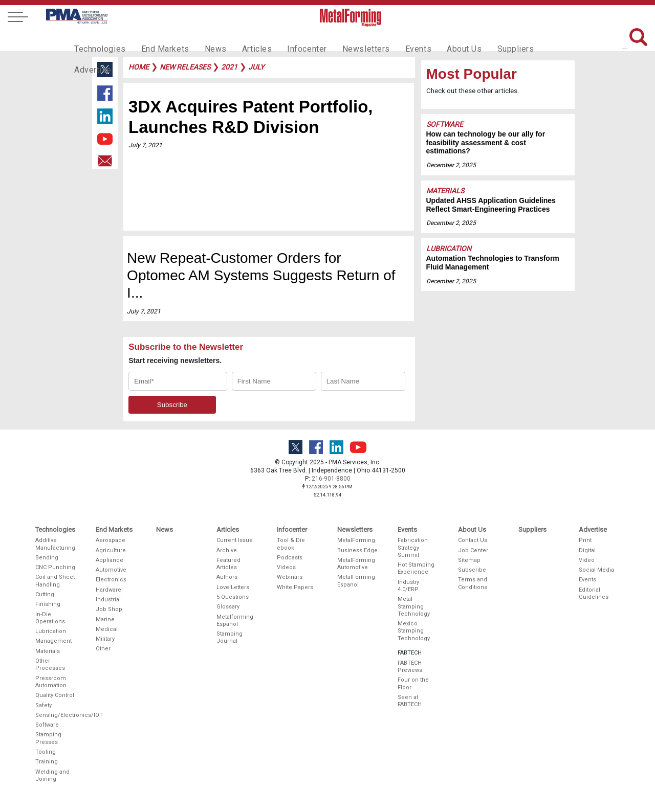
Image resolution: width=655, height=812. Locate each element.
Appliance (110, 560)
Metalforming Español (235, 621)
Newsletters (344, 39)
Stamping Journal (230, 637)
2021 (229, 67)
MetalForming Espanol (356, 581)
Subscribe (472, 570)
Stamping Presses (48, 738)
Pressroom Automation (51, 682)
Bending (47, 558)
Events (392, 39)
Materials (445, 191)
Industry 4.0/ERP (408, 586)
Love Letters (233, 587)
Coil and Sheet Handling (55, 581)
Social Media (596, 570)
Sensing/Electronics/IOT (56, 715)
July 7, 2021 (145, 145)
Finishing (48, 604)
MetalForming (356, 540)
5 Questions (233, 597)
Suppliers (484, 39)
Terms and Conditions (473, 583)
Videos (286, 567)
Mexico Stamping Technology (414, 631)
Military (105, 639)
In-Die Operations (50, 618)
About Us (435, 39)
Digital (587, 550)
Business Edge (357, 550)
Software (445, 124)
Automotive (111, 570)
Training (47, 762)
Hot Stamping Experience (416, 568)
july (256, 67)
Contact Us (473, 540)
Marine (105, 619)
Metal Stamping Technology (414, 606)
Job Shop (109, 609)
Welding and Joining (52, 775)
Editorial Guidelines (594, 593)
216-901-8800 (331, 479)
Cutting (45, 594)
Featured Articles (228, 564)
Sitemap (469, 560)
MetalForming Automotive (356, 564)
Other (103, 649)
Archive (227, 550)
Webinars (290, 577)
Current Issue (235, 540)
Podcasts (290, 558)
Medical (107, 629)
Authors (227, 577)
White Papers (295, 587)
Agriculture (111, 550)
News (204, 39)
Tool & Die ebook (291, 544)
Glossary (228, 607)
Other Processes (50, 664)
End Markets (158, 39)
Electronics (111, 580)
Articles (243, 39)
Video (587, 560)
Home (139, 67)
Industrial (108, 600)
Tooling (46, 752)
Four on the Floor (413, 683)
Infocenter (290, 39)
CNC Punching (55, 567)
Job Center (473, 550)
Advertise (532, 39)
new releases (185, 67)
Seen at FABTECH (410, 701)
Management (53, 641)
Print (585, 540)
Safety (43, 705)
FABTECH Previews (410, 667)
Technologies (97, 39)
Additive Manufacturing (55, 544)
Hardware (108, 590)
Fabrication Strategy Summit (413, 548)
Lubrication (449, 249)
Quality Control (55, 695)
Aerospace (111, 540)
